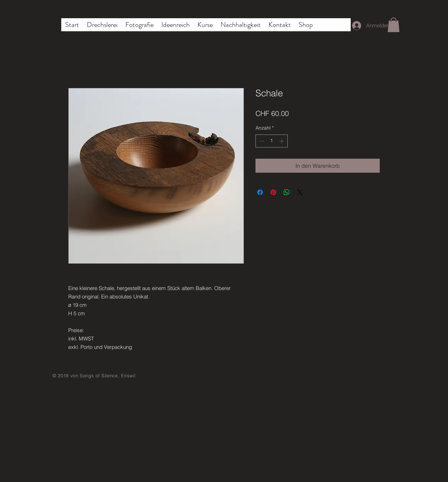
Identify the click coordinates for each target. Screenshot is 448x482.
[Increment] (282, 141)
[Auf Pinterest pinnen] (273, 192)
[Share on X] (300, 192)
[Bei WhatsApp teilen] (287, 192)
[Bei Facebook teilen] (260, 192)
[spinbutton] (272, 141)
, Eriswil (127, 376)
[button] (394, 25)
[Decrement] (261, 141)
